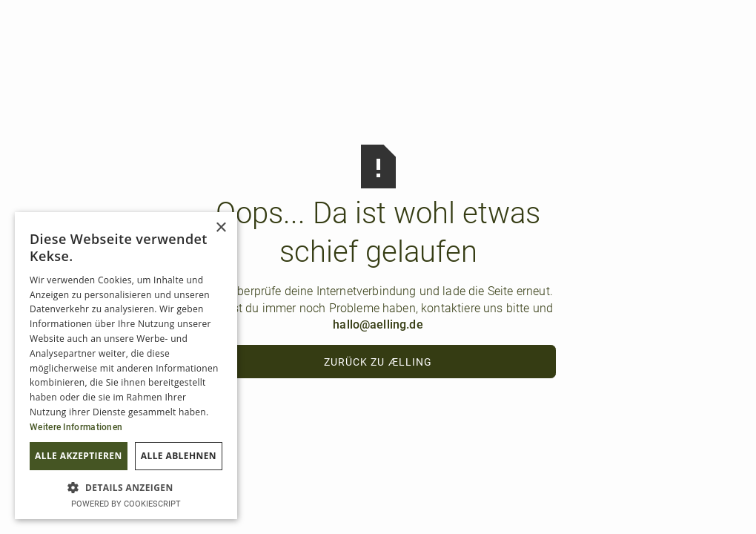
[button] (126, 487)
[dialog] (126, 366)
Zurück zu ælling (378, 362)
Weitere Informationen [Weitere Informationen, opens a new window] (76, 427)
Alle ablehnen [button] (179, 456)
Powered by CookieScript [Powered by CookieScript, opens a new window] (126, 504)
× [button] (220, 228)
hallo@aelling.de (378, 324)
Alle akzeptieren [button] (79, 456)
